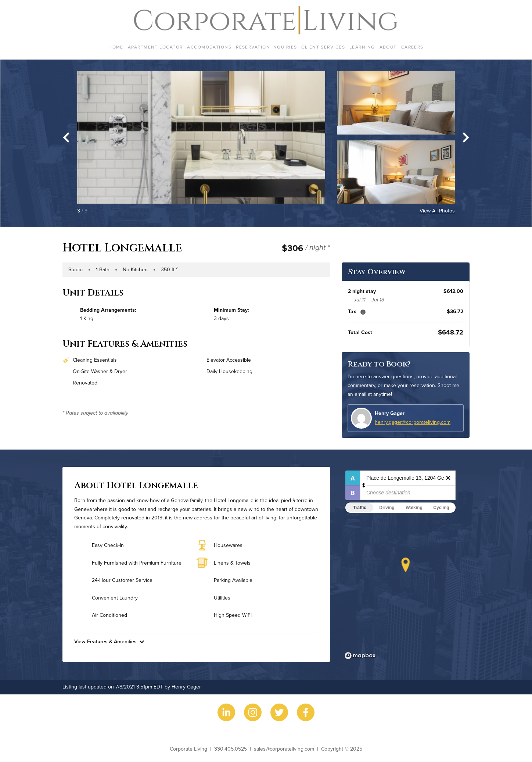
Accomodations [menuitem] (209, 47)
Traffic (360, 508)
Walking (414, 508)
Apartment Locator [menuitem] (155, 47)
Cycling (441, 508)
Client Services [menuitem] (323, 47)
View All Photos (437, 211)
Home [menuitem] (116, 47)
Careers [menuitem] (412, 47)
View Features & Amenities (109, 641)
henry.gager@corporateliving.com (413, 422)
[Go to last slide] (66, 137)
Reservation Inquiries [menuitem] (266, 47)
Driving (387, 508)
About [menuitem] (388, 47)
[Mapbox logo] (360, 656)
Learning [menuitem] (362, 47)
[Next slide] (466, 137)
